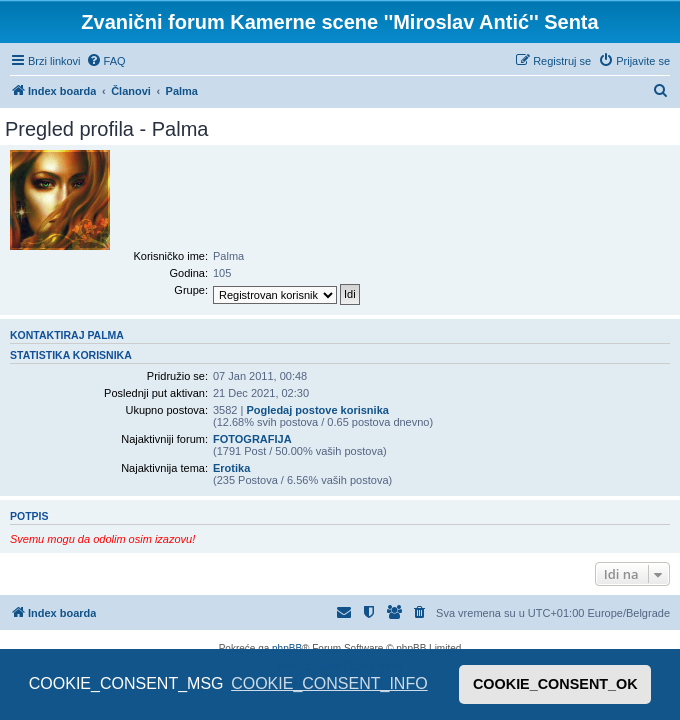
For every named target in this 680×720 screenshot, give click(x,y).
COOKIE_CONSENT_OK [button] (555, 684)
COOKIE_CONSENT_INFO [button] (329, 683)
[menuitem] (106, 61)
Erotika (231, 468)
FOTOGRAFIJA (252, 439)
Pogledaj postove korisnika (317, 410)
